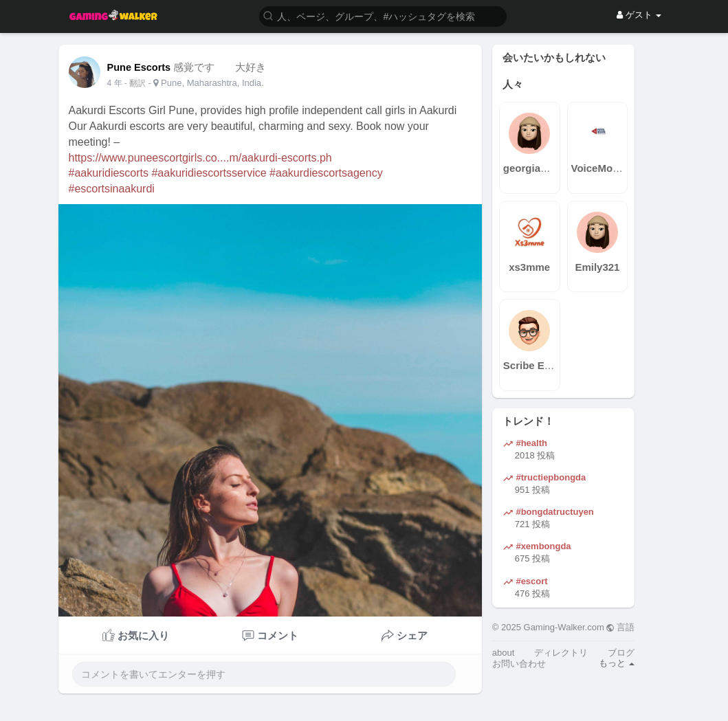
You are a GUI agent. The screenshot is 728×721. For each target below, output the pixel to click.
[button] (383, 15)
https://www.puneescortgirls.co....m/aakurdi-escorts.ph (200, 158)
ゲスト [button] (639, 15)
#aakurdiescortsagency (326, 173)
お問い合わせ (519, 664)
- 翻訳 (136, 83)
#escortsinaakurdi (112, 189)
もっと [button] (617, 663)
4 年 (115, 83)
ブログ (621, 653)
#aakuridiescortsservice (209, 173)
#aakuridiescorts (109, 173)
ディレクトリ (561, 653)
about (504, 653)
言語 (620, 627)
